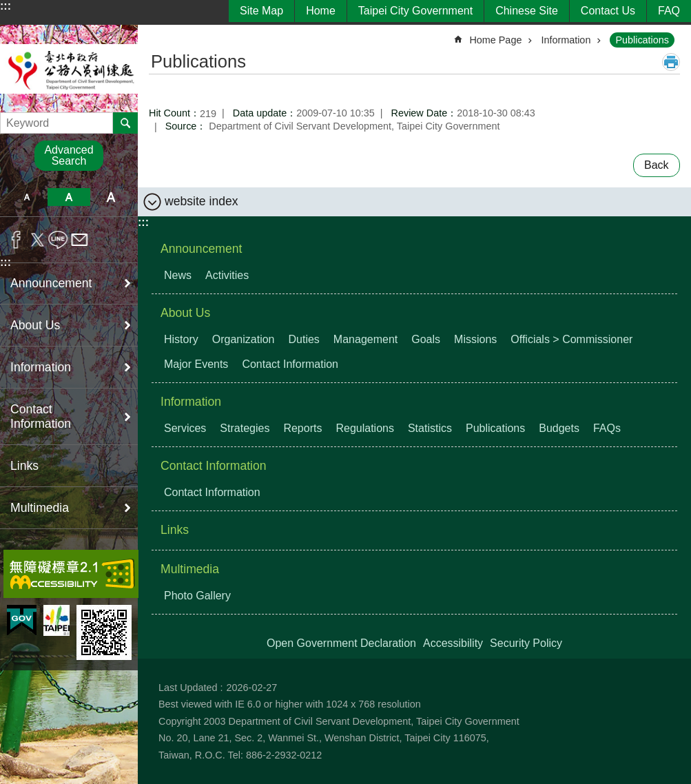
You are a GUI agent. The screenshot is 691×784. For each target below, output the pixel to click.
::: (6, 6)
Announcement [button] (51, 283)
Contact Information (290, 364)
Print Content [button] (671, 62)
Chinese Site (527, 11)
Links (24, 466)
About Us (185, 313)
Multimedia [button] (40, 508)
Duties (304, 339)
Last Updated (188, 688)
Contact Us (608, 11)
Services (185, 428)
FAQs (607, 428)
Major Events (196, 364)
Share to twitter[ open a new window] (38, 240)
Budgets (559, 428)
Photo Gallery (197, 596)
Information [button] (41, 367)
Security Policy (526, 643)
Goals (426, 339)
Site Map (261, 11)
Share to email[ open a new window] (80, 240)
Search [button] (125, 123)
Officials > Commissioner (571, 339)
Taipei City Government (415, 11)
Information (566, 40)
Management (365, 339)
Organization (244, 339)
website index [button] (202, 201)
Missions (475, 339)
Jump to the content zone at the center (7, 7)
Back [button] (657, 165)
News (178, 275)
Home (321, 11)
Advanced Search (69, 155)
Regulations (365, 428)
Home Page (495, 40)
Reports (302, 428)
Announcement (201, 249)
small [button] (27, 197)
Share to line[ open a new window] (58, 240)
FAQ (669, 11)
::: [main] (158, 34)
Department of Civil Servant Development (69, 69)
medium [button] (69, 197)
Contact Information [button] (41, 416)
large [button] (111, 197)
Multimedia (190, 569)
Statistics (430, 428)
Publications (642, 40)
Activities (227, 275)
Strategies (245, 428)
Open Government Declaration (341, 643)
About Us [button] (35, 325)
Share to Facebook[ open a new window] (16, 240)
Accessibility (453, 643)
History (181, 339)
